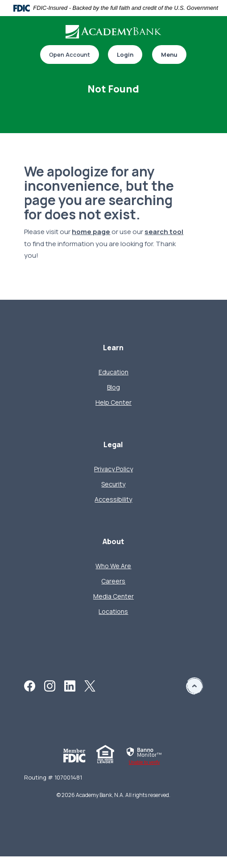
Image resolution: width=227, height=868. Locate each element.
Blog (113, 387)
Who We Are (113, 566)
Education (113, 372)
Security (113, 484)
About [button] (113, 542)
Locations (113, 611)
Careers (113, 581)
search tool (164, 232)
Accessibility (113, 499)
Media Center (113, 596)
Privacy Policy (113, 469)
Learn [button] (113, 348)
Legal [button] (113, 445)
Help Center (113, 402)
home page (91, 232)
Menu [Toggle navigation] (169, 55)
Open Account (70, 55)
